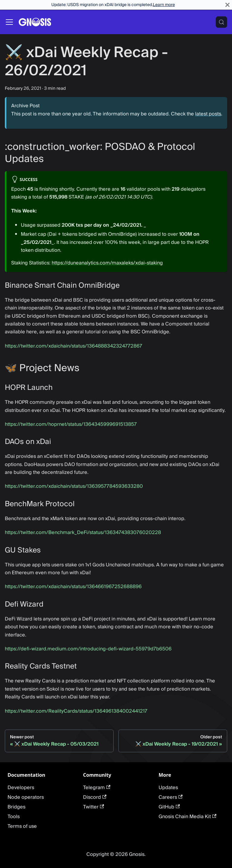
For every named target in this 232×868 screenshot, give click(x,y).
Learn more (164, 5)
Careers (171, 797)
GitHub (169, 807)
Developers (21, 788)
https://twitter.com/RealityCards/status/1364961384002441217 (76, 711)
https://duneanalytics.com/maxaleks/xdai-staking (107, 263)
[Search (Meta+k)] (221, 22)
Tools (14, 817)
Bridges (16, 807)
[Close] (227, 5)
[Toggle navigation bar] (9, 22)
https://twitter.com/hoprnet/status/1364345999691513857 (71, 424)
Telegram (97, 788)
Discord (95, 797)
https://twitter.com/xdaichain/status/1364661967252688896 (73, 587)
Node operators (26, 797)
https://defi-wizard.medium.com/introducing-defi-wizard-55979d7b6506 (88, 649)
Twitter (93, 807)
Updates (168, 788)
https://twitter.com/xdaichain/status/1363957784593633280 (74, 486)
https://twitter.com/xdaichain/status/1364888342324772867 (74, 346)
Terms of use (22, 826)
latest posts (208, 114)
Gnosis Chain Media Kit (187, 817)
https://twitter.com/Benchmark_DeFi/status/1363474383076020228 (83, 533)
